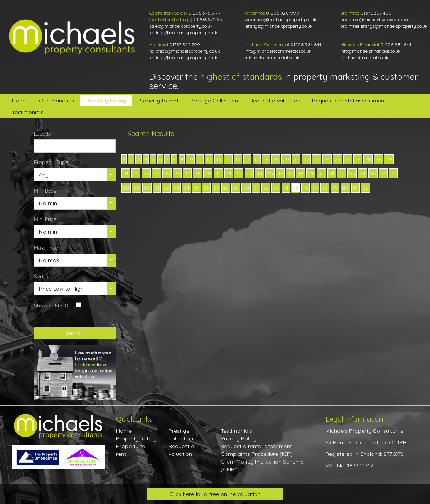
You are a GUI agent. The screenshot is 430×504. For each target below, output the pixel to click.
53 (352, 173)
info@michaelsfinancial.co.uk (370, 51)
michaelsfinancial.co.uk (364, 58)
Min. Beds (45, 191)
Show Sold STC (52, 306)
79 (335, 188)
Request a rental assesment (256, 446)
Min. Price (45, 219)
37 (187, 173)
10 (190, 159)
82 (366, 188)
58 (126, 188)
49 (311, 173)
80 (345, 188)
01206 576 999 (204, 13)
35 (167, 173)
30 (389, 159)
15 (238, 159)
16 (247, 159)
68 (226, 188)
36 (177, 173)
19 (276, 159)
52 (342, 173)
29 (378, 159)
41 (229, 173)
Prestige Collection (214, 101)
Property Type (51, 162)
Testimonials (28, 112)
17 (257, 159)
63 (176, 188)
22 (306, 159)
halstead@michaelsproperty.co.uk (185, 51)
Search (75, 333)
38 (197, 173)
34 (157, 173)
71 (256, 188)
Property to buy (106, 101)
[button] (75, 175)
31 (126, 173)
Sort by (43, 276)
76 (305, 188)
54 (363, 173)
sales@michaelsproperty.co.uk (181, 26)
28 (368, 159)
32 (136, 173)
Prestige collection (181, 435)
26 (348, 159)
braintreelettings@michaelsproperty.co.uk (384, 26)
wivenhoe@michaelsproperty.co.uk (281, 19)
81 (356, 188)
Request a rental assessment (349, 101)
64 (186, 188)
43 (249, 173)
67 (216, 188)
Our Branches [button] (56, 101)
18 (266, 159)
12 (209, 159)
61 (157, 188)
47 (290, 173)
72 (266, 188)
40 (218, 173)
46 (280, 173)
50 (321, 173)
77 (315, 188)
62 (166, 188)
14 (228, 159)
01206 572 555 (209, 19)
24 (327, 159)
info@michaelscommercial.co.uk (278, 51)
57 (393, 173)
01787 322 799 (185, 45)
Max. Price (46, 248)
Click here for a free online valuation (215, 494)
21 (296, 159)
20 (286, 159)
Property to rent (158, 101)
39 (208, 173)
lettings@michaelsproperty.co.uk (183, 33)
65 (196, 188)
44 (260, 173)
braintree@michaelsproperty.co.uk (376, 19)
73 (276, 188)
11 (200, 159)
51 (332, 173)
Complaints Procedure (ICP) (257, 454)
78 (325, 188)
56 (383, 173)
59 (137, 188)
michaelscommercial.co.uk (272, 58)
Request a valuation (275, 101)
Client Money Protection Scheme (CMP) (262, 465)
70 (246, 188)
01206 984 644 (306, 45)
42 (239, 173)
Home (20, 101)
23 (317, 159)
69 (236, 188)
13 (219, 159)
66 (206, 188)
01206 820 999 (283, 13)
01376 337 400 (376, 13)
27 (358, 159)
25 (337, 159)
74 (286, 188)
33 (146, 173)
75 (296, 188)
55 (373, 173)
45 (270, 173)
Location (44, 134)
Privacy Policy (239, 438)
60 (147, 188)
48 (300, 173)
